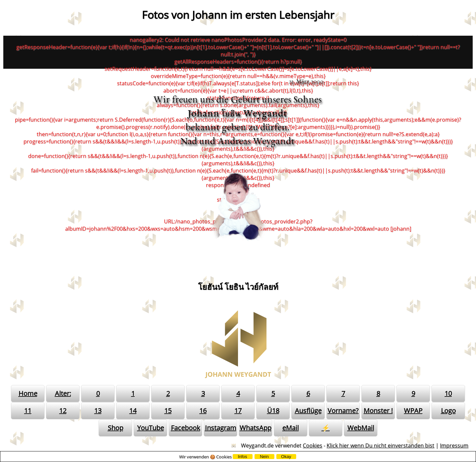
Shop (116, 428)
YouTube (151, 428)
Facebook (186, 428)
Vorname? (343, 411)
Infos (242, 457)
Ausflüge (308, 411)
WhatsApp (256, 428)
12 (63, 411)
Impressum (454, 445)
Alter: (63, 393)
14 (133, 411)
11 (28, 411)
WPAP (413, 411)
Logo (448, 411)
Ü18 (273, 411)
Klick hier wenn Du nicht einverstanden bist (380, 445)
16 (203, 411)
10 (448, 393)
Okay (286, 457)
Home (28, 393)
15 (168, 411)
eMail (291, 428)
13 (98, 411)
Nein (264, 457)
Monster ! (378, 411)
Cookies (313, 445)
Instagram (221, 428)
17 (238, 411)
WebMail (361, 428)
